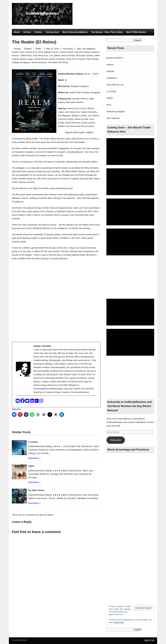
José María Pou (40, 55)
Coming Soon (52, 32)
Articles (38, 32)
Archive (27, 32)
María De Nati (68, 55)
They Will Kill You (115, 85)
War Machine (113, 118)
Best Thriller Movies (136, 32)
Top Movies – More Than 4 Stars (107, 32)
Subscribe (116, 440)
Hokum (110, 65)
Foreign (17, 49)
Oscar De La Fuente (76, 59)
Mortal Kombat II (115, 58)
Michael (110, 71)
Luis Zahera (55, 55)
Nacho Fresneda (57, 59)
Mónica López (27, 59)
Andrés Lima (18, 52)
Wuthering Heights (116, 111)
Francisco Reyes (82, 52)
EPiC (109, 105)
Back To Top (149, 640)
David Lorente (67, 52)
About (17, 32)
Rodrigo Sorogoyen (21, 62)
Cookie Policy (119, 622)
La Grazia (111, 91)
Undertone (112, 78)
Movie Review (41, 59)
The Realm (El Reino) (58, 62)
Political (28, 49)
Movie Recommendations (75, 32)
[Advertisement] (130, 277)
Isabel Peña (26, 55)
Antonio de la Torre (34, 52)
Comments (68, 49)
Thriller (38, 49)
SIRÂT (110, 98)
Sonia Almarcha (39, 62)
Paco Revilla (92, 59)
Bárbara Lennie (51, 52)
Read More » (34, 458)
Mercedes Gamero (85, 55)
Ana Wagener (89, 49)
